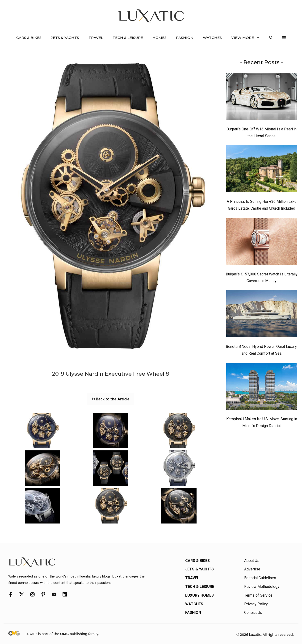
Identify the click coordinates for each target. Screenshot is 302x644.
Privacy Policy (256, 604)
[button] (271, 38)
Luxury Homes (199, 595)
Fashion (185, 38)
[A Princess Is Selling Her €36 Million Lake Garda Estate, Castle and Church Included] (262, 170)
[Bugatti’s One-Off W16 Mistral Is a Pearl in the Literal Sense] (262, 97)
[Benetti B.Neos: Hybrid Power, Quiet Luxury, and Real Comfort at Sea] (262, 315)
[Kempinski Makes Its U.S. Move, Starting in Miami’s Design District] (262, 387)
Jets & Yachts (65, 38)
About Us (252, 561)
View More (248, 38)
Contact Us (253, 613)
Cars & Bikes (29, 38)
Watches (212, 38)
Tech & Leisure (128, 38)
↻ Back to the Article (111, 399)
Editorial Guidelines (260, 578)
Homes (159, 38)
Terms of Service (258, 595)
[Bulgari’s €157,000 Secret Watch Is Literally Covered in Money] (262, 242)
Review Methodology (262, 587)
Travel (96, 38)
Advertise (252, 569)
